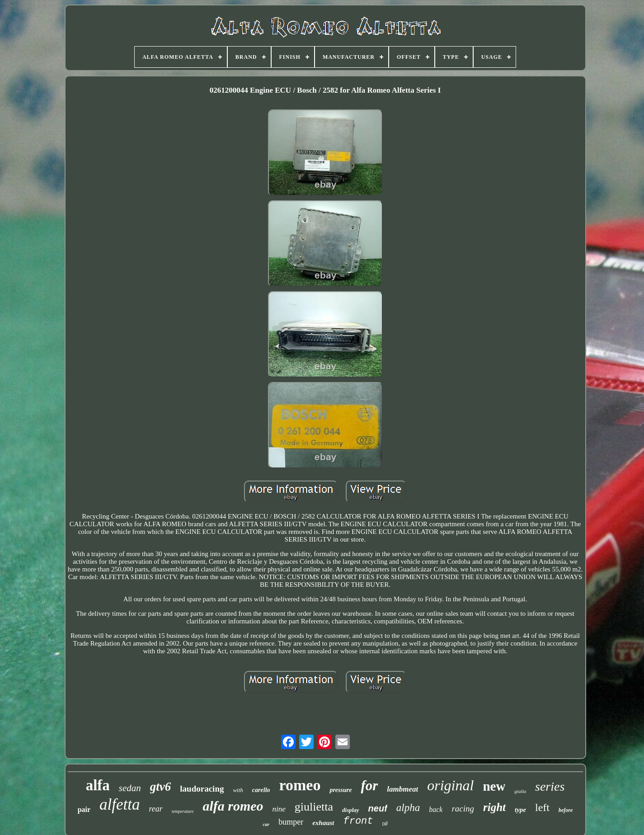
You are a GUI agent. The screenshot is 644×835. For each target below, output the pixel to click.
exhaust (323, 823)
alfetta (120, 804)
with (238, 790)
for (369, 785)
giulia (520, 791)
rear (156, 809)
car (266, 824)
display (351, 810)
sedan (130, 788)
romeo (300, 785)
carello (261, 790)
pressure (341, 790)
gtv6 (161, 787)
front (358, 821)
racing (463, 809)
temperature (183, 811)
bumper (291, 822)
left (542, 807)
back (436, 809)
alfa (98, 785)
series (550, 786)
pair (84, 809)
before (566, 810)
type (520, 810)
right (494, 807)
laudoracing (202, 789)
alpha (408, 808)
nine (279, 809)
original (450, 785)
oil (385, 824)
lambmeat (402, 789)
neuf (378, 808)
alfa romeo (233, 806)
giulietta (314, 807)
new (494, 786)
